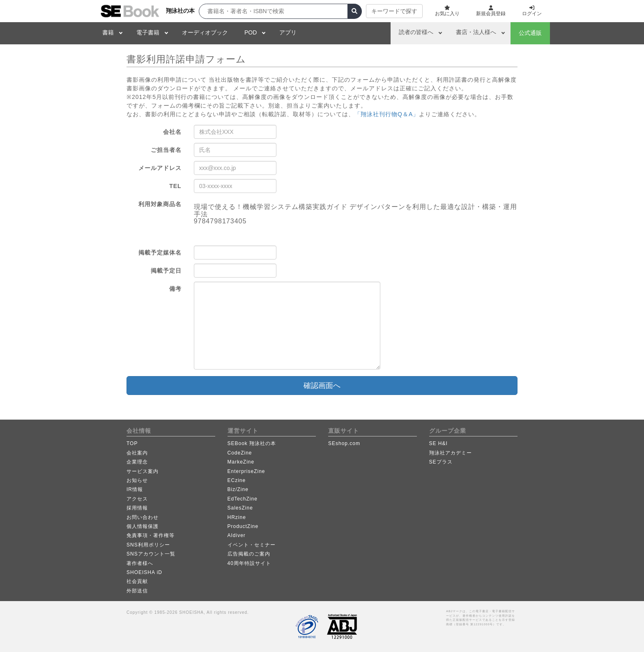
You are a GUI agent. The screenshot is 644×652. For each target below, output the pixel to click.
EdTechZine (243, 499)
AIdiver (237, 535)
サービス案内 (143, 471)
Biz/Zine (238, 489)
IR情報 (135, 489)
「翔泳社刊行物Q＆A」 (387, 114)
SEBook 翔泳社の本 (252, 443)
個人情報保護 (143, 526)
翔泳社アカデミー (451, 453)
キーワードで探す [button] (394, 11)
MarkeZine (241, 462)
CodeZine (240, 453)
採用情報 (137, 508)
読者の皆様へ (416, 32)
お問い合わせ (143, 517)
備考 (175, 289)
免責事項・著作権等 (151, 535)
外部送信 (137, 591)
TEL (175, 186)
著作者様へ (140, 563)
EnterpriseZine (246, 471)
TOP (132, 443)
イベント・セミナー (252, 545)
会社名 (172, 132)
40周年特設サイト (249, 563)
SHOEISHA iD (144, 572)
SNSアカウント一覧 (151, 554)
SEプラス (441, 462)
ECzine (237, 480)
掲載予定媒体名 (160, 253)
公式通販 (530, 33)
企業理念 (137, 462)
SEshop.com (344, 443)
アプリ (288, 32)
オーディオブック (205, 32)
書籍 (108, 32)
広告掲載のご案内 (249, 554)
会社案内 (137, 453)
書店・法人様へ (476, 32)
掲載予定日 (166, 271)
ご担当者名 (166, 150)
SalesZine (240, 508)
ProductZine (243, 526)
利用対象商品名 (160, 204)
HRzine (237, 517)
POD (251, 32)
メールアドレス (160, 168)
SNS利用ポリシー (148, 545)
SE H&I (438, 443)
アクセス (137, 499)
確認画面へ (322, 386)
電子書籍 (148, 32)
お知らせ (137, 480)
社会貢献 (137, 581)
